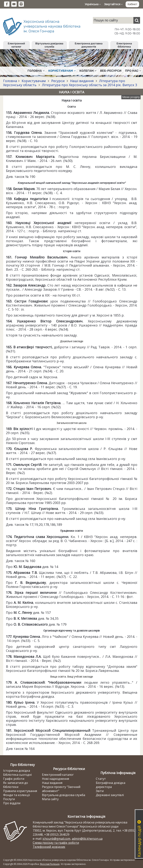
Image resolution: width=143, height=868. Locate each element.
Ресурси (58, 81)
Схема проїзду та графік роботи (56, 843)
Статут (101, 779)
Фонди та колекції (16, 795)
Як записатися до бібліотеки (16, 785)
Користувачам (34, 81)
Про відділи (12, 803)
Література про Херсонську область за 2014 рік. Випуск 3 (89, 85)
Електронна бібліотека (124, 45)
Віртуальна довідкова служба (49, 45)
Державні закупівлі (110, 795)
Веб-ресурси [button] (111, 71)
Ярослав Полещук (50, 864)
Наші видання (82, 81)
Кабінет (132, 4)
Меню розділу (131, 97)
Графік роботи (14, 779)
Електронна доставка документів (89, 45)
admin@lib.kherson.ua (87, 839)
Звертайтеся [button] (113, 4)
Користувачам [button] (62, 71)
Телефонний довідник (49, 847)
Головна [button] (36, 71)
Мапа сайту (50, 799)
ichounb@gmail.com (56, 839)
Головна (10, 81)
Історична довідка (17, 771)
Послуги (9, 799)
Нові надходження (55, 779)
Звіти (100, 791)
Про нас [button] (133, 71)
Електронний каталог (16, 45)
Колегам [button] (88, 71)
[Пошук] (137, 20)
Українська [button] (93, 4)
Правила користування (20, 791)
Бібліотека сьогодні (17, 775)
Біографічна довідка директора (111, 785)
